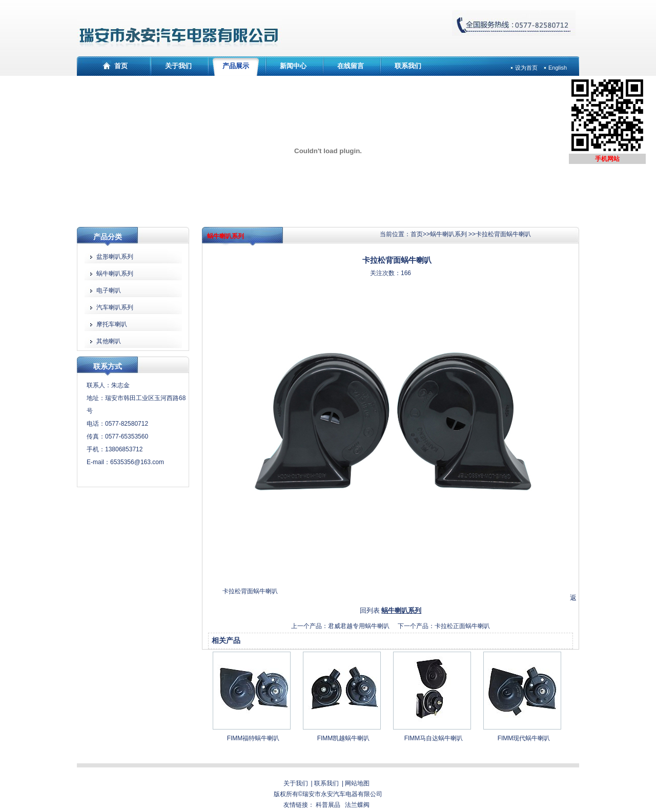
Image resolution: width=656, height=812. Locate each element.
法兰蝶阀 (357, 805)
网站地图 (357, 783)
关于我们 (178, 66)
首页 (121, 66)
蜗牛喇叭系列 (448, 234)
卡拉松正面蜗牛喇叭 (462, 626)
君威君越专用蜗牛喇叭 (359, 626)
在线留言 (351, 66)
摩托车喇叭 (112, 324)
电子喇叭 (109, 290)
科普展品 (328, 805)
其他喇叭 (109, 341)
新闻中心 (293, 66)
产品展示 (236, 66)
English (558, 68)
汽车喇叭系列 (115, 307)
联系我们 (408, 66)
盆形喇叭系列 (115, 257)
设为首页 (526, 68)
